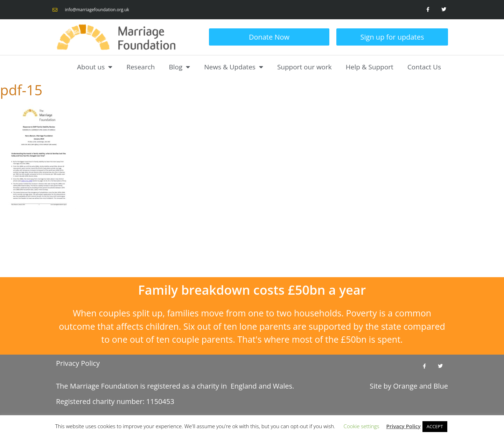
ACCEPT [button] (435, 426)
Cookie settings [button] (362, 426)
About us (95, 67)
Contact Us (424, 67)
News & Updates (234, 67)
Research (141, 67)
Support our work (304, 67)
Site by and (409, 386)
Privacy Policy (78, 363)
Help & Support (370, 67)
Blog (179, 67)
